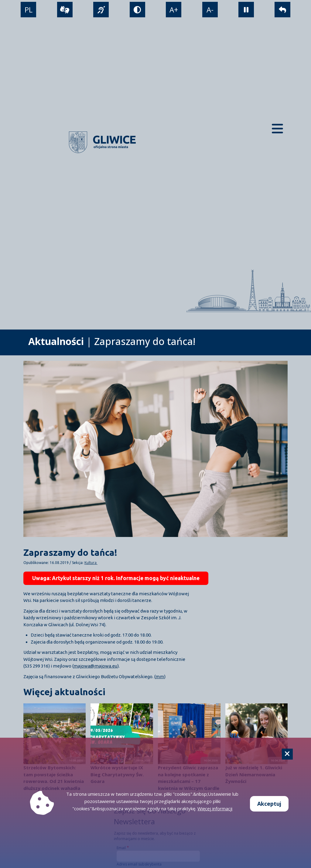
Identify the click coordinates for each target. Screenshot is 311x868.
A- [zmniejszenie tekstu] (210, 10)
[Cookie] (287, 754)
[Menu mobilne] (277, 129)
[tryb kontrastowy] (137, 10)
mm (160, 677)
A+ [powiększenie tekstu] (174, 10)
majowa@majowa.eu (95, 666)
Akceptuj (269, 804)
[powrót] (282, 10)
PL (29, 10)
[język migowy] (101, 10)
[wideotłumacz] (65, 10)
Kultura (91, 563)
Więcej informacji (215, 808)
